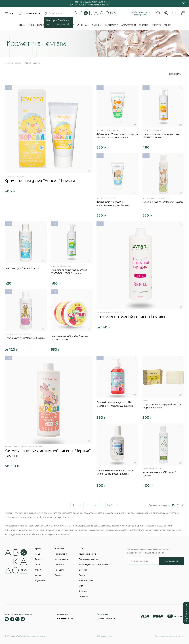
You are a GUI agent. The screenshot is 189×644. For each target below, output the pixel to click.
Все (110, 505)
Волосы (41, 25)
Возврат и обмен (86, 580)
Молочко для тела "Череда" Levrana (163, 202)
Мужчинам (83, 25)
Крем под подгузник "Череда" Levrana (40, 181)
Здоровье (144, 25)
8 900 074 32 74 (32, 13)
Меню (10, 13)
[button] (186, 613)
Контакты (83, 591)
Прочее (167, 25)
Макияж (39, 570)
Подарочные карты (87, 554)
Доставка (83, 570)
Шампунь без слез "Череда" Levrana (25, 338)
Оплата (82, 575)
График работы (140, 15)
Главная (8, 63)
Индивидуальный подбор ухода (93, 564)
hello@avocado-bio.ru (140, 12)
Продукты (156, 25)
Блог (81, 586)
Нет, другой (63, 24)
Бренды (22, 25)
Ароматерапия (128, 25)
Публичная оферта (105, 636)
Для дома (97, 25)
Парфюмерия (112, 25)
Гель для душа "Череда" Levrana (23, 268)
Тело (37, 564)
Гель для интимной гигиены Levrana (131, 317)
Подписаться (172, 561)
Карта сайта (84, 596)
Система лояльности (88, 559)
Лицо (31, 25)
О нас (81, 548)
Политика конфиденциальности (170, 636)
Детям (38, 575)
